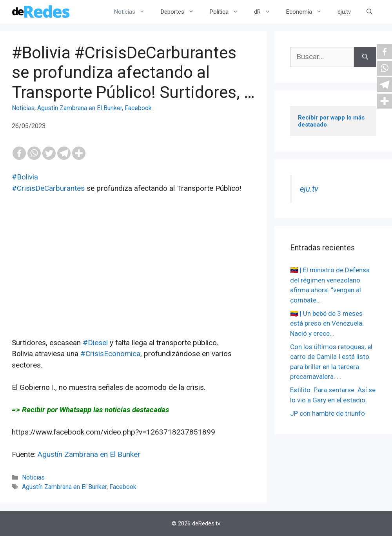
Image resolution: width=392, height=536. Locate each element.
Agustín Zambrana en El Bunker (80, 108)
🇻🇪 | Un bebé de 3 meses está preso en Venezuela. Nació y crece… (327, 323)
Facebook (138, 108)
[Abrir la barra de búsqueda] (369, 12)
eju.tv (344, 12)
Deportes (181, 12)
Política (228, 12)
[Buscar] (365, 57)
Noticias (133, 12)
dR (266, 12)
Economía (308, 12)
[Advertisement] (133, 282)
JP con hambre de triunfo (328, 413)
